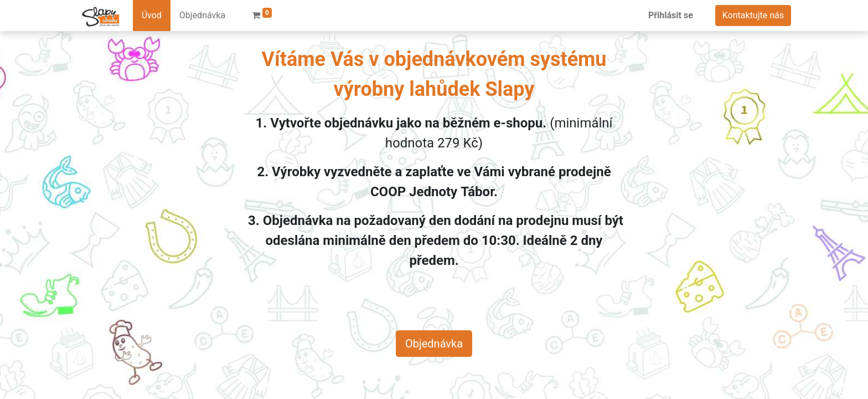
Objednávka (434, 344)
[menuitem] (152, 16)
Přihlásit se (671, 15)
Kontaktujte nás (753, 15)
